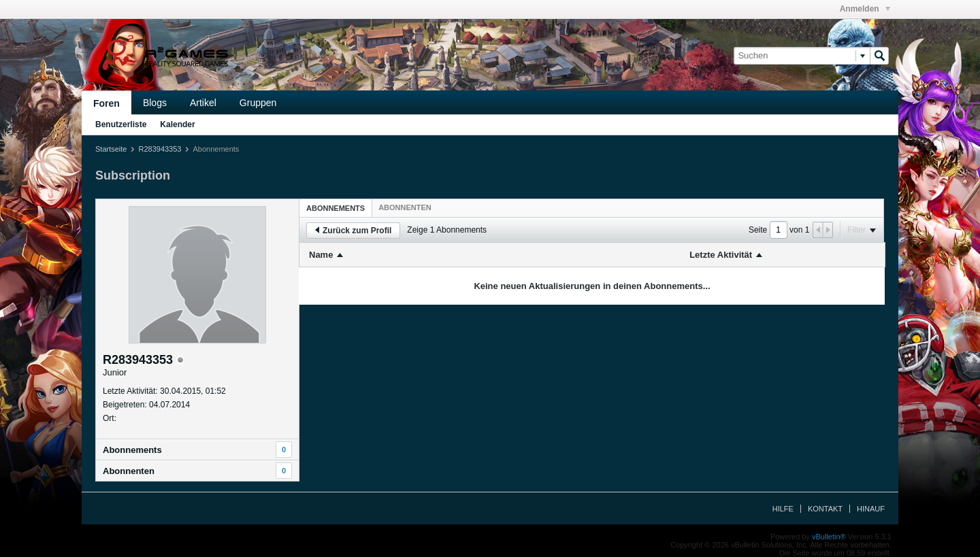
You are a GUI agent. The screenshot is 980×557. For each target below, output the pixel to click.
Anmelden (865, 9)
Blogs (155, 103)
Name (321, 255)
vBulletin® (829, 537)
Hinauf (871, 509)
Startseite (111, 149)
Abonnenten (129, 471)
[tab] (336, 208)
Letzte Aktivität (721, 255)
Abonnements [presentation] (336, 208)
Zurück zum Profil (353, 231)
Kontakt (825, 509)
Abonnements (132, 450)
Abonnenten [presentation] (405, 207)
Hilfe (783, 509)
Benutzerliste (121, 124)
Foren (107, 103)
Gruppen (258, 103)
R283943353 (160, 149)
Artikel (203, 103)
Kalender (177, 124)
